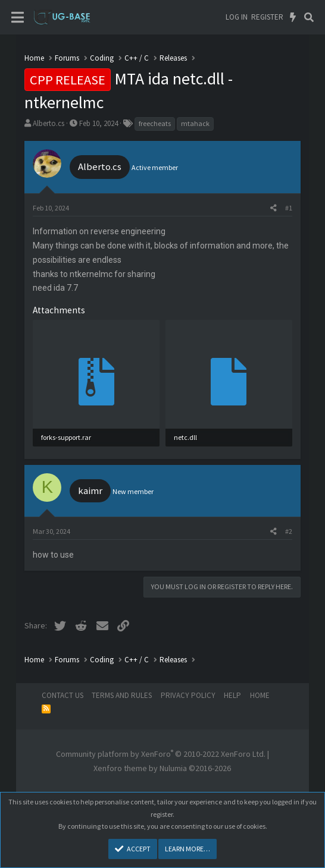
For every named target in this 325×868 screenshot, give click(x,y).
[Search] (309, 17)
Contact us (62, 695)
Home (260, 695)
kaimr (90, 490)
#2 (289, 531)
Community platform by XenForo (161, 754)
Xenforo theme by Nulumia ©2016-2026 (162, 768)
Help (232, 695)
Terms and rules (122, 695)
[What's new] (293, 17)
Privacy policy (188, 695)
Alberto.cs (49, 123)
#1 (289, 208)
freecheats (155, 123)
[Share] (274, 208)
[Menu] (18, 18)
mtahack (195, 123)
